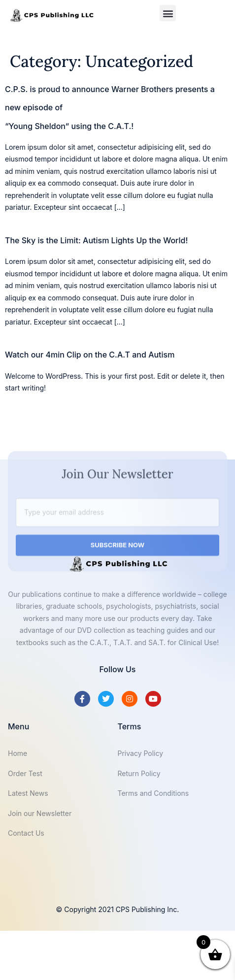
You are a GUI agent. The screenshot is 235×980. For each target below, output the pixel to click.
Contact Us (26, 833)
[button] (168, 13)
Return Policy (139, 773)
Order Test (25, 773)
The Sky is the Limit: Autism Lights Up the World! (96, 240)
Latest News (28, 793)
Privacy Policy (141, 753)
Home (17, 753)
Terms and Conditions (153, 793)
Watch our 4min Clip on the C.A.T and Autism (90, 355)
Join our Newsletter (40, 813)
